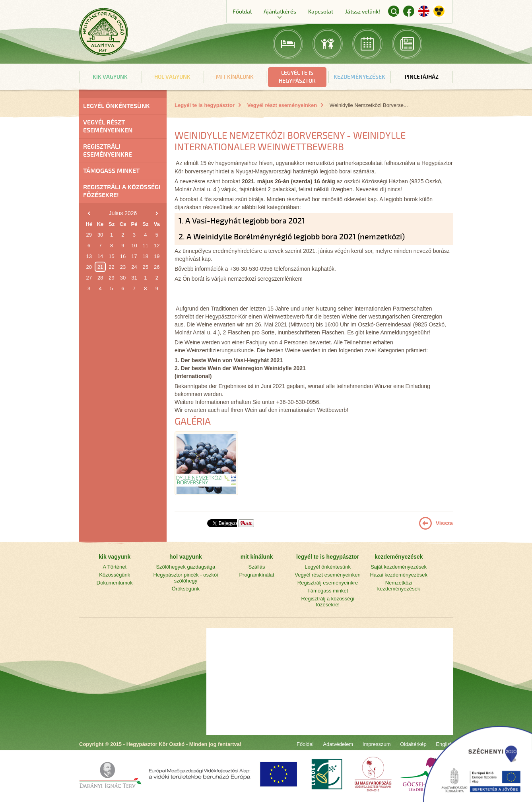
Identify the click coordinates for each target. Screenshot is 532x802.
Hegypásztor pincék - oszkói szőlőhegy (186, 578)
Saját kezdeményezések (399, 567)
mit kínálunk (235, 77)
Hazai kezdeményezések (399, 575)
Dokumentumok (115, 583)
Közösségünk (115, 575)
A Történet (115, 567)
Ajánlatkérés (280, 12)
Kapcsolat (321, 12)
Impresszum (377, 744)
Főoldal (242, 12)
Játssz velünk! (363, 12)
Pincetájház (422, 77)
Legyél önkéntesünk (116, 106)
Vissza (444, 523)
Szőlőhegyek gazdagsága (185, 567)
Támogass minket (111, 171)
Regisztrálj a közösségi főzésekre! (122, 191)
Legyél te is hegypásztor (205, 105)
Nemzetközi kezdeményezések (399, 586)
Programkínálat (256, 575)
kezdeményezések (359, 77)
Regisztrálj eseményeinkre (108, 151)
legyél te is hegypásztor (297, 77)
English (424, 11)
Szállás (257, 567)
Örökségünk (186, 589)
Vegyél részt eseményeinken (108, 126)
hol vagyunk (172, 77)
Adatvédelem (338, 744)
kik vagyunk (110, 77)
